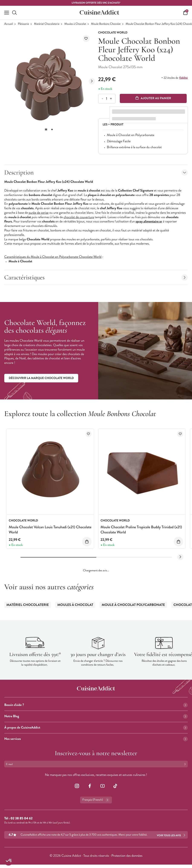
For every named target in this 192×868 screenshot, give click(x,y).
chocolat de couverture (79, 217)
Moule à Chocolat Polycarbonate (133, 605)
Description (96, 172)
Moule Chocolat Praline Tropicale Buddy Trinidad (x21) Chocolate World (141, 529)
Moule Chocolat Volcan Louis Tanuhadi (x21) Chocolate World (50, 529)
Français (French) (96, 800)
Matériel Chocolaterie (47, 24)
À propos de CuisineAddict (96, 728)
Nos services (96, 739)
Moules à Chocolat (75, 24)
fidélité (184, 78)
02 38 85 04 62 (21, 818)
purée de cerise (39, 213)
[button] (46, 129)
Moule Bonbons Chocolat (106, 24)
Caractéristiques (96, 277)
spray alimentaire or (149, 221)
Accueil (9, 24)
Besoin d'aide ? (96, 705)
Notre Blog (96, 716)
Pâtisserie (23, 24)
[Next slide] (92, 81)
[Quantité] (107, 99)
